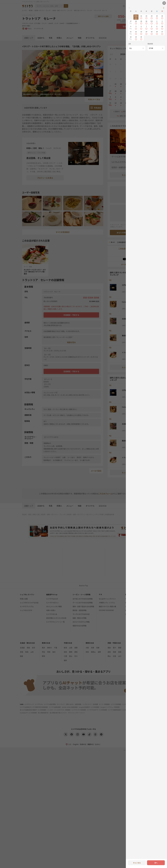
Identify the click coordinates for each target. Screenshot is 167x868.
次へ (156, 863)
